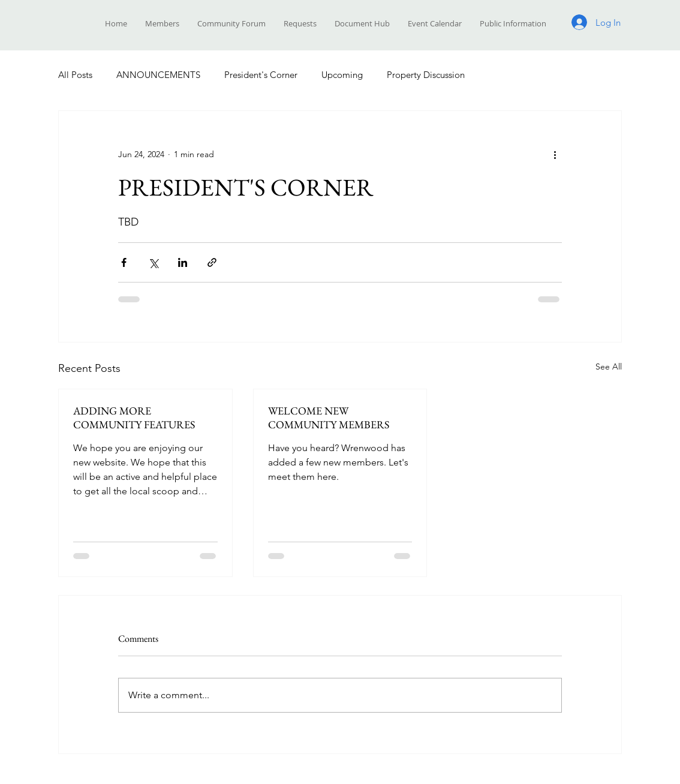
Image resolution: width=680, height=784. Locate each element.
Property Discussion (426, 75)
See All (609, 367)
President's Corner (261, 75)
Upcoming (342, 75)
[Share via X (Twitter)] (153, 262)
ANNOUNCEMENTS (158, 75)
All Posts (75, 75)
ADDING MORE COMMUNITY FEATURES (134, 417)
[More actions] (555, 154)
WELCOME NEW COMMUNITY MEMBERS (329, 417)
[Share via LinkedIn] (183, 262)
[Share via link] (212, 262)
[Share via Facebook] (124, 262)
